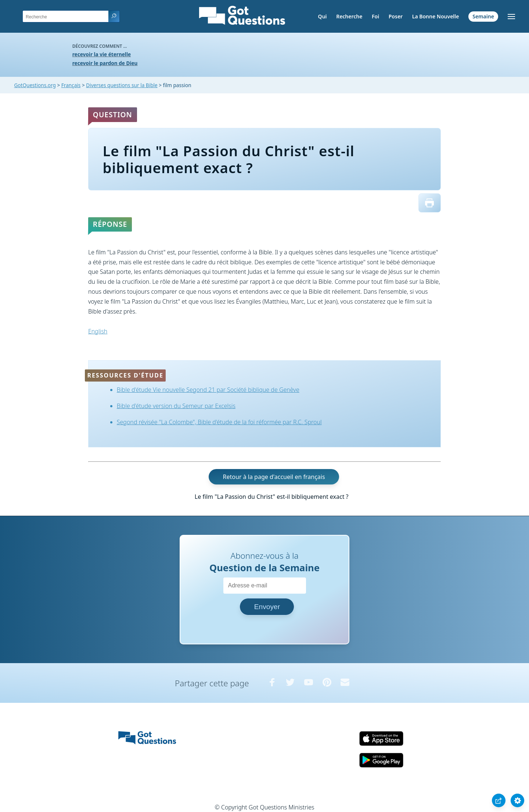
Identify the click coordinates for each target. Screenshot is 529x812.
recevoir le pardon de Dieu (105, 63)
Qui (323, 16)
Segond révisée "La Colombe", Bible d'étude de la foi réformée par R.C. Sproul (219, 422)
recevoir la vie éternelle (102, 54)
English (98, 331)
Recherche (349, 16)
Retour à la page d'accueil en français (274, 477)
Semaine (483, 16)
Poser (396, 16)
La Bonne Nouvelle (436, 16)
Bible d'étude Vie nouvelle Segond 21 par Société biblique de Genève (208, 390)
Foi (375, 16)
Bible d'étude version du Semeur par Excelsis (176, 406)
